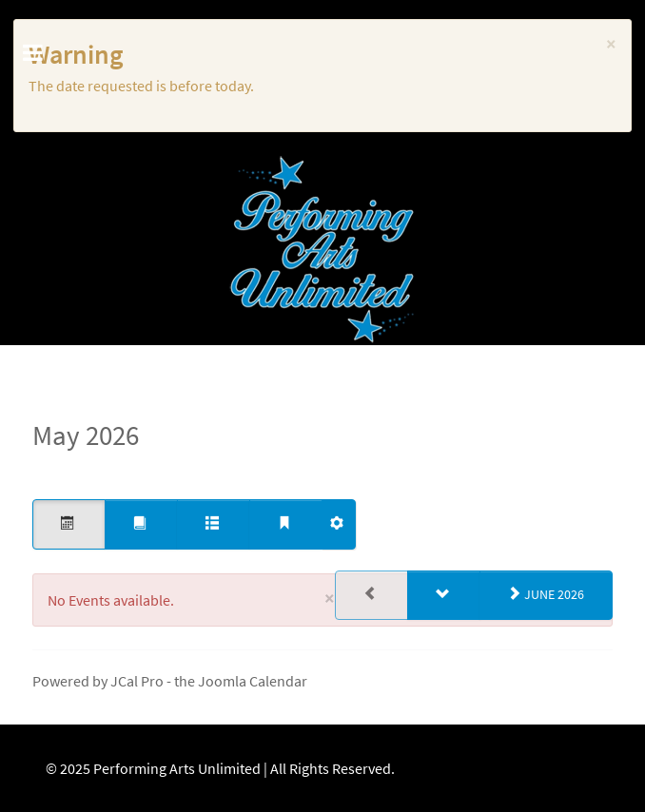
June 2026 (547, 594)
